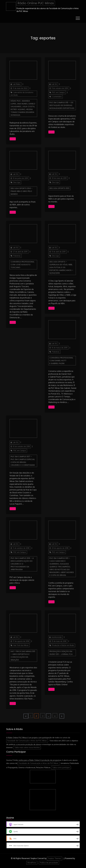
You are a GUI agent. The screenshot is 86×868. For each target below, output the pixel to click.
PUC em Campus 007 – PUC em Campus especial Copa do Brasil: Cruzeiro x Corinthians (23, 461)
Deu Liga (17, 182)
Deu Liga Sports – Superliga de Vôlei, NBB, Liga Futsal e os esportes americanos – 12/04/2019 (61, 267)
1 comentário (57, 97)
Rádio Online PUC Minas (36, 3)
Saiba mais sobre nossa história (27, 747)
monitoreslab (57, 637)
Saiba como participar (61, 767)
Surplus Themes (55, 858)
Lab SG (54, 84)
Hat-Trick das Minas (21, 645)
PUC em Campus (58, 92)
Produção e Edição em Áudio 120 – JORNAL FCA (61, 653)
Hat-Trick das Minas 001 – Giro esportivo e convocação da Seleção (23, 656)
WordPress (32, 863)
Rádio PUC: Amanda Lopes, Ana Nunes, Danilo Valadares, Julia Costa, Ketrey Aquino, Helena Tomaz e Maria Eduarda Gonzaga (23, 108)
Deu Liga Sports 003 (59, 188)
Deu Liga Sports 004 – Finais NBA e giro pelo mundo (22, 191)
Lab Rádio (17, 84)
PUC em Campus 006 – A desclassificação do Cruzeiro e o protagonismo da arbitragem (22, 564)
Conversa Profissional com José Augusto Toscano (23, 265)
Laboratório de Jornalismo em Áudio (22, 94)
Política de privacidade (49, 863)
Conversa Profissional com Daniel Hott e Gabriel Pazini (61, 361)
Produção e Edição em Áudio (63, 645)
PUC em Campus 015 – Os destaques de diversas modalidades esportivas (62, 105)
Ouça (13, 139)
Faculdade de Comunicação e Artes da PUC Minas (27, 741)
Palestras (17, 256)
